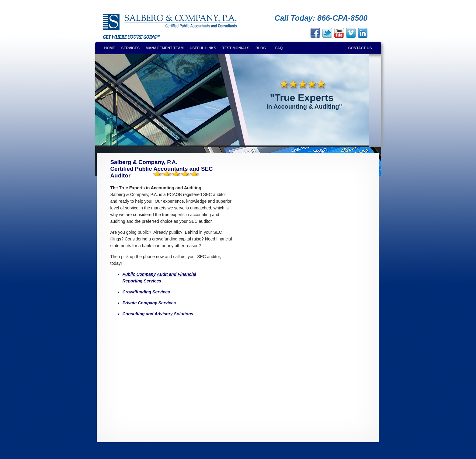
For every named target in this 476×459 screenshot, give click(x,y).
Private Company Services (149, 303)
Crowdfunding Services (146, 292)
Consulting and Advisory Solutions (158, 314)
